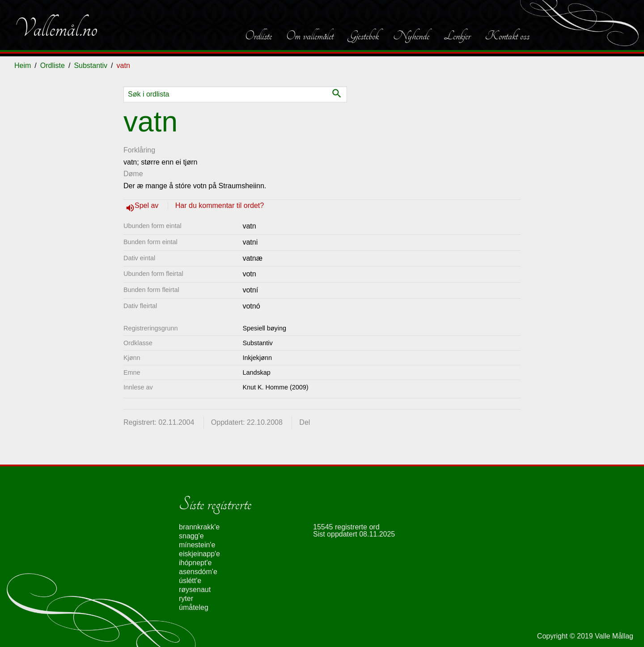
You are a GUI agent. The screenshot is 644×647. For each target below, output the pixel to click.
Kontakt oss (507, 36)
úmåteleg (194, 607)
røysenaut (195, 590)
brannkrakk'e (199, 527)
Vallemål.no (56, 29)
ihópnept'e (195, 563)
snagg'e (191, 536)
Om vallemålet (310, 36)
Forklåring (139, 150)
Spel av (148, 205)
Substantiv (91, 66)
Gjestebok (363, 36)
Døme (133, 174)
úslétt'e (190, 581)
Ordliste (258, 36)
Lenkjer (457, 36)
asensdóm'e (198, 572)
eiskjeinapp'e (199, 554)
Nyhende (411, 36)
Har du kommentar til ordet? (220, 205)
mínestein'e (197, 545)
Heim (23, 66)
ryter (186, 598)
